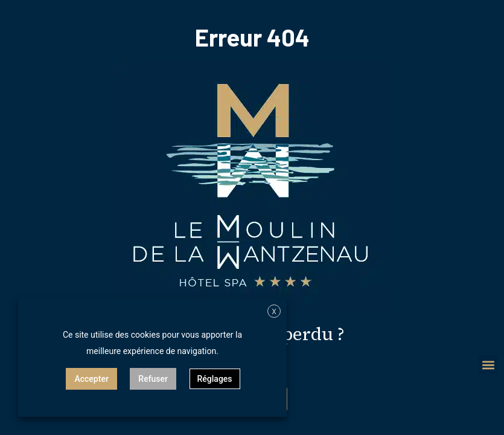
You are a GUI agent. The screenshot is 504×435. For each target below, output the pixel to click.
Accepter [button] (91, 379)
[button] (488, 365)
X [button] (274, 312)
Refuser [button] (153, 379)
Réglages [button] (215, 379)
